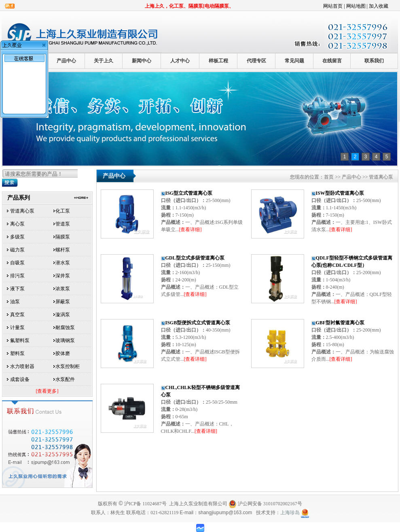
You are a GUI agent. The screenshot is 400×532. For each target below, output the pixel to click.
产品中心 (66, 61)
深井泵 (63, 276)
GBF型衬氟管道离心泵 (340, 323)
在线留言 (332, 61)
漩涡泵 (63, 315)
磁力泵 (17, 250)
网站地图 (356, 6)
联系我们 (374, 61)
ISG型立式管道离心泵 (189, 193)
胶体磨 (63, 353)
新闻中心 (142, 61)
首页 (329, 177)
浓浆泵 (63, 289)
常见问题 (294, 61)
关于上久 (104, 61)
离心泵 (17, 224)
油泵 (15, 302)
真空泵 (17, 315)
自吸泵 (17, 263)
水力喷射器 (22, 366)
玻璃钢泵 (65, 340)
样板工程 (218, 61)
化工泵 (63, 211)
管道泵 (63, 224)
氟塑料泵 (20, 340)
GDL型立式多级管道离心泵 (195, 258)
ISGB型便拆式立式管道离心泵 (198, 323)
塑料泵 (17, 353)
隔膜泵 (63, 237)
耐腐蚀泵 (65, 328)
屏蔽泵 (63, 302)
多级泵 (17, 237)
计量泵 (17, 328)
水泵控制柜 (68, 366)
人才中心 (180, 61)
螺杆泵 (63, 250)
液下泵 (17, 289)
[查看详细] (190, 230)
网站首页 (333, 6)
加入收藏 (379, 6)
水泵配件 (65, 379)
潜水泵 (63, 263)
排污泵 (17, 276)
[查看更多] (47, 391)
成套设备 (20, 379)
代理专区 (256, 61)
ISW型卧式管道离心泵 (340, 193)
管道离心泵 (22, 211)
